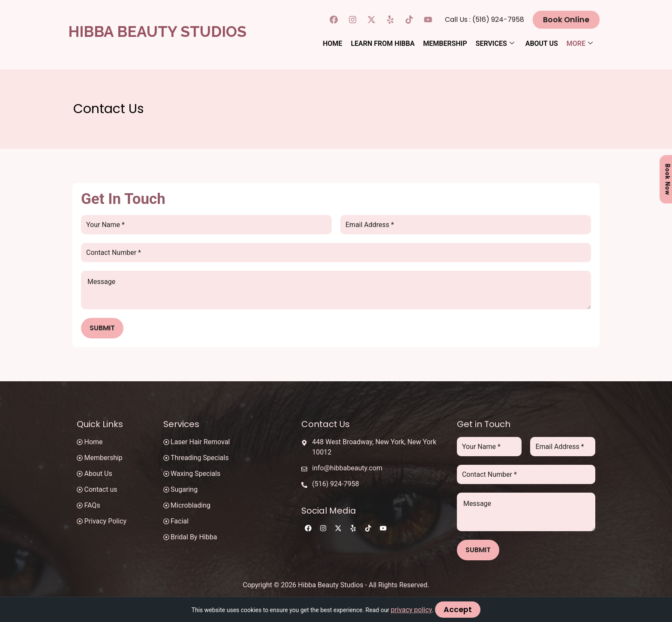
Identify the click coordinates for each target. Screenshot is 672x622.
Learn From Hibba (383, 43)
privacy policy (413, 610)
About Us (542, 43)
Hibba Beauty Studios (157, 31)
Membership (445, 43)
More (580, 43)
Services (495, 43)
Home (332, 43)
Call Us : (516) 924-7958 (490, 19)
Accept (458, 610)
